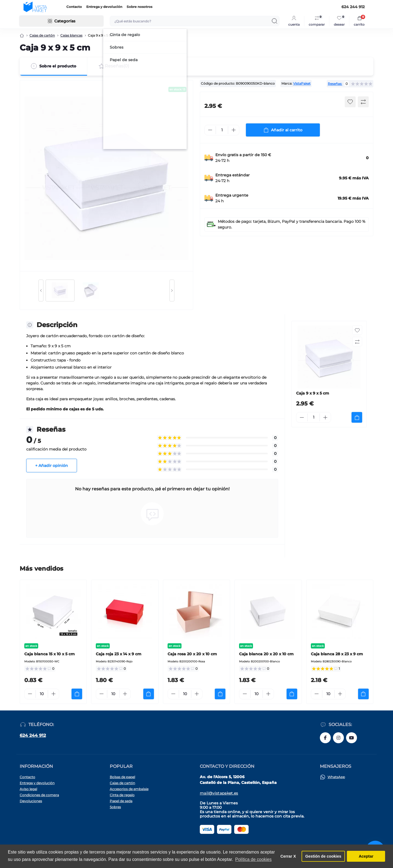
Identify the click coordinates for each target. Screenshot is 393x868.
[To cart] (357, 417)
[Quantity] (222, 130)
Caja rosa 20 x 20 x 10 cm (192, 654)
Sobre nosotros (139, 7)
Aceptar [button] (366, 856)
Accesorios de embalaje (129, 789)
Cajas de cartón (42, 35)
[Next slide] (172, 291)
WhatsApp (336, 777)
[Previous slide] (41, 291)
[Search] (275, 21)
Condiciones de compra (39, 795)
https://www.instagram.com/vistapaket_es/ (338, 738)
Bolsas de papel (122, 777)
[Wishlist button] (350, 102)
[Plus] (234, 130)
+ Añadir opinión (52, 466)
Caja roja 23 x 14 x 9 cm (119, 654)
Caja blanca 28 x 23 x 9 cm (337, 654)
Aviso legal (28, 789)
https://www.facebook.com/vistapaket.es (325, 738)
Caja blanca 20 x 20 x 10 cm (266, 654)
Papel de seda (121, 801)
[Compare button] (363, 102)
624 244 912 (33, 735)
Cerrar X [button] (288, 856)
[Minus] (210, 130)
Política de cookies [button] (253, 859)
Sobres (115, 807)
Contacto (74, 7)
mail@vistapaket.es (219, 793)
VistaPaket (302, 83)
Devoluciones (31, 801)
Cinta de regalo (122, 795)
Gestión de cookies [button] (323, 856)
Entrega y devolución (104, 7)
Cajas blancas (71, 35)
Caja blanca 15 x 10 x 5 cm (50, 654)
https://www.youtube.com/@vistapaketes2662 (352, 738)
